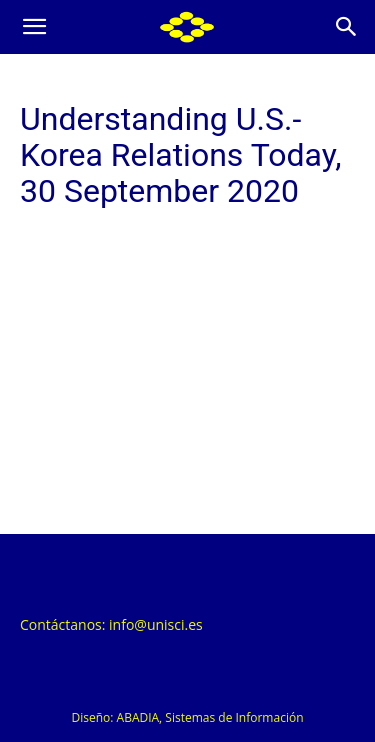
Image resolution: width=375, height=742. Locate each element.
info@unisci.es (156, 624)
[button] (34, 27)
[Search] (347, 27)
